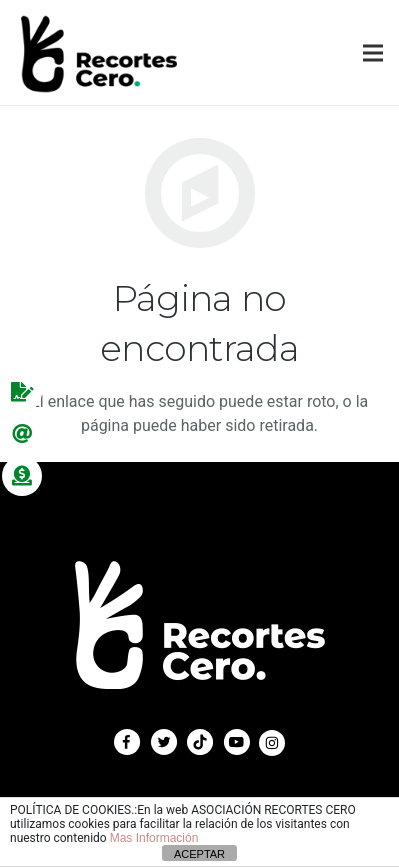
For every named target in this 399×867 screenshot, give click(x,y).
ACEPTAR (199, 854)
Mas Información (154, 838)
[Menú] (373, 53)
